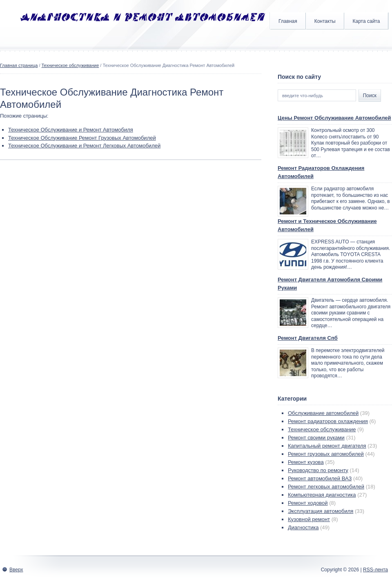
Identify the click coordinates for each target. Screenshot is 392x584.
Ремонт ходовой (308, 503)
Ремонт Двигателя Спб (308, 338)
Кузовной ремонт (309, 519)
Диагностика (303, 527)
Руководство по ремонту (318, 470)
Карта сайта (366, 21)
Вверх (16, 570)
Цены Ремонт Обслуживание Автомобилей (334, 118)
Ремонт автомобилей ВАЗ (320, 478)
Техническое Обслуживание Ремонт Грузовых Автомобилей (82, 138)
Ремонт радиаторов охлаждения (328, 421)
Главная (288, 21)
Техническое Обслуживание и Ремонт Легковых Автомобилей (84, 146)
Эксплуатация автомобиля (321, 511)
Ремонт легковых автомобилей (326, 487)
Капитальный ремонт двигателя (327, 446)
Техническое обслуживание (70, 65)
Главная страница (19, 65)
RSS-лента (375, 570)
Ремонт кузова (306, 462)
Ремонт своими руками (316, 438)
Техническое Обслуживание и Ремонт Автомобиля (71, 130)
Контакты (325, 21)
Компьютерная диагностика (322, 495)
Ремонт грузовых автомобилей (326, 454)
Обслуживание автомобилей (323, 413)
